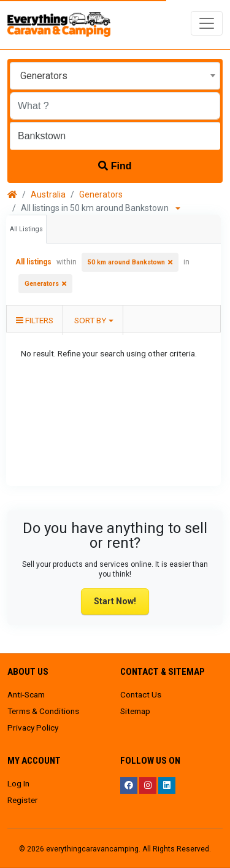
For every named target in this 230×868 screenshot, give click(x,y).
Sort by (90, 320)
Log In (18, 783)
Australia (48, 194)
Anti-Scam (26, 694)
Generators (101, 194)
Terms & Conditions (43, 711)
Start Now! (115, 601)
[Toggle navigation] (207, 23)
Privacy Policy (33, 728)
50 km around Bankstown (126, 262)
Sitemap (135, 711)
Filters (35, 320)
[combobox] (115, 76)
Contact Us (141, 694)
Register (23, 800)
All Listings (26, 229)
